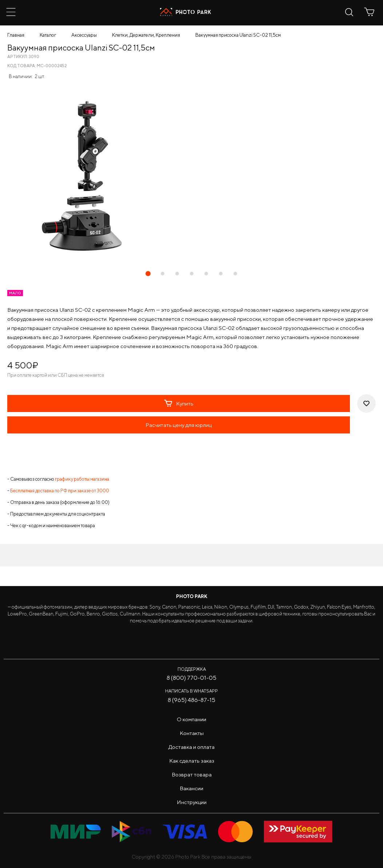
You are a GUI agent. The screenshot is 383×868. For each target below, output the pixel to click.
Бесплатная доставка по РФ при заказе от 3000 (60, 491)
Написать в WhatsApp (191, 691)
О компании (191, 719)
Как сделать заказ (192, 761)
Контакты (192, 733)
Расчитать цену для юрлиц (179, 425)
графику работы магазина (82, 479)
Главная (16, 35)
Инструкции (192, 802)
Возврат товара (192, 774)
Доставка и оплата (191, 747)
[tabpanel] (191, 176)
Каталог (48, 35)
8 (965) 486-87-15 (191, 700)
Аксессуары (84, 35)
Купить (179, 403)
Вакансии (191, 788)
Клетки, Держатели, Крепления (146, 35)
